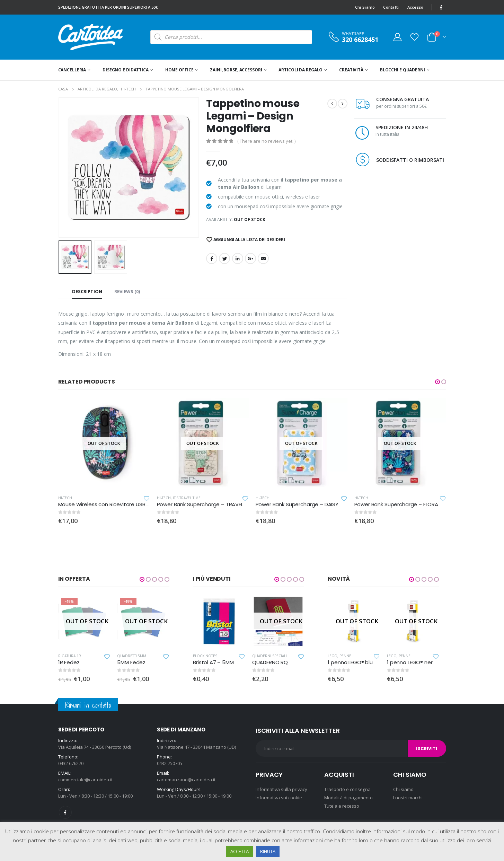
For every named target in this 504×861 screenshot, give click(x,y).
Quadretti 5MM (132, 656)
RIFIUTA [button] (268, 851)
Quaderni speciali (269, 656)
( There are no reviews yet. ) (266, 141)
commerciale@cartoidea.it (85, 780)
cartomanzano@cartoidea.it (186, 780)
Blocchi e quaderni (403, 70)
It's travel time (187, 498)
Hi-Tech (65, 498)
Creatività (351, 70)
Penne (345, 656)
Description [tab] (87, 291)
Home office (179, 70)
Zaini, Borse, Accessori (236, 70)
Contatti (391, 7)
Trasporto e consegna (347, 789)
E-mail (263, 258)
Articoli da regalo (300, 70)
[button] (437, 382)
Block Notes (205, 656)
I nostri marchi (408, 798)
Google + (250, 258)
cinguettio (224, 258)
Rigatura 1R (70, 656)
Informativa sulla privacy (281, 789)
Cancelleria (72, 70)
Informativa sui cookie (279, 798)
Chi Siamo (365, 7)
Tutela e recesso (342, 806)
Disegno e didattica (126, 70)
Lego (333, 656)
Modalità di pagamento (348, 798)
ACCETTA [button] (240, 851)
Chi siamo (403, 789)
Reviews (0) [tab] (127, 291)
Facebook (212, 258)
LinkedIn (238, 258)
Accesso (415, 7)
